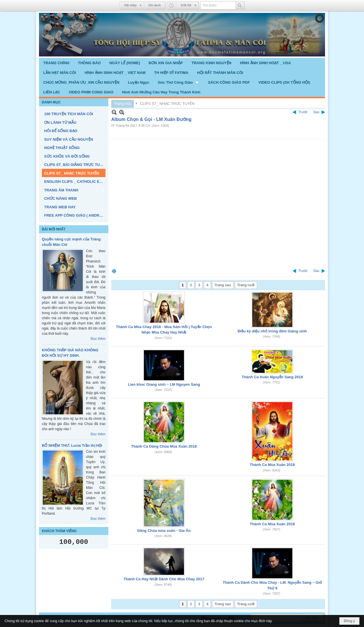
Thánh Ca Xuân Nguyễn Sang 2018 (272, 377)
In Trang (114, 271)
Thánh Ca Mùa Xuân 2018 (272, 465)
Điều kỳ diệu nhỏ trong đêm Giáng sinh (272, 331)
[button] (179, 82)
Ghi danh (155, 5)
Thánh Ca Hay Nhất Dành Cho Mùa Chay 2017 (164, 579)
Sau (316, 112)
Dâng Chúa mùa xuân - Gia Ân (164, 531)
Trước (303, 112)
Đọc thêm (98, 339)
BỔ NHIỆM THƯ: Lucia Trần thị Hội (72, 445)
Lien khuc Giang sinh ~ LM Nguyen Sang (164, 384)
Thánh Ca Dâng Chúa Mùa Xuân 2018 (164, 446)
